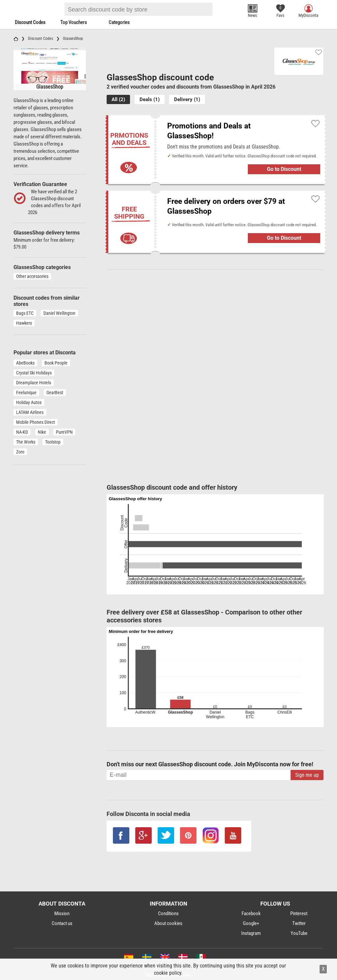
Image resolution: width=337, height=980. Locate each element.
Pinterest (299, 913)
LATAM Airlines (30, 412)
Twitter (299, 923)
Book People (56, 363)
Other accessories (32, 276)
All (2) (118, 99)
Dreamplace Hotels (34, 383)
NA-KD (22, 432)
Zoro (20, 452)
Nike (42, 432)
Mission (62, 913)
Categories (119, 22)
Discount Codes (30, 22)
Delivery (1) (187, 99)
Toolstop (53, 442)
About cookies (168, 923)
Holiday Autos (29, 402)
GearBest (55, 393)
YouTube (299, 933)
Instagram (251, 933)
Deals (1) (150, 99)
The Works (26, 442)
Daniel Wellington (59, 313)
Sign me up (307, 775)
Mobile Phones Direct (36, 422)
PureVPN (64, 432)
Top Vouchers (74, 22)
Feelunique (26, 393)
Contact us (62, 923)
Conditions (168, 913)
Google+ (251, 923)
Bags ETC (25, 313)
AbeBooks (25, 363)
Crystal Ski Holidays (34, 373)
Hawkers (24, 323)
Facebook (251, 913)
